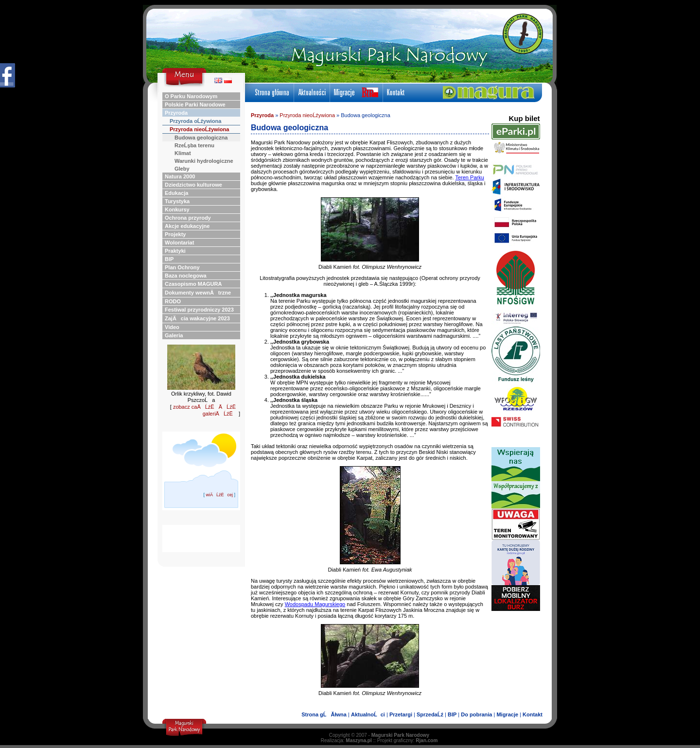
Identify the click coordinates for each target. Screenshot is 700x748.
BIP (452, 714)
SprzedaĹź (430, 714)
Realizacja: (346, 740)
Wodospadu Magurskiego (315, 604)
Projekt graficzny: (408, 740)
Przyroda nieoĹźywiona (307, 115)
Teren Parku (469, 177)
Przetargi (401, 714)
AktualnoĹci (368, 714)
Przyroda (262, 115)
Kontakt (533, 714)
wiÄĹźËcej (219, 495)
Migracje (507, 714)
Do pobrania (476, 714)
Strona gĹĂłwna (324, 714)
